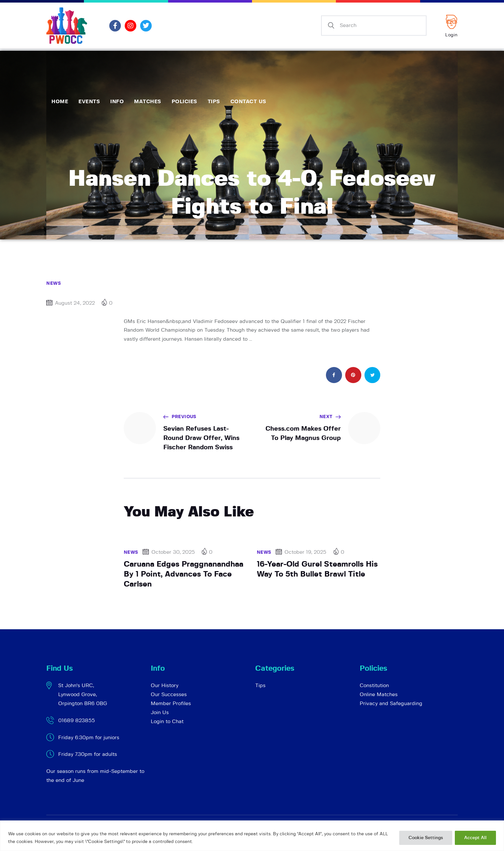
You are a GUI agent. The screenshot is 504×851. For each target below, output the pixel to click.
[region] (252, 836)
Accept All (475, 838)
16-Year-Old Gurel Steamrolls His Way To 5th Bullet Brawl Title (317, 569)
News (54, 283)
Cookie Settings (426, 838)
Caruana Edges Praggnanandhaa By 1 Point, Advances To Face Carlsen (184, 574)
